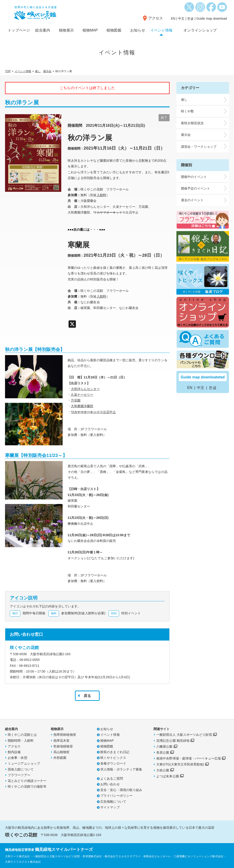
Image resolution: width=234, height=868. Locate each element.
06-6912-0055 (29, 660)
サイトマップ (110, 807)
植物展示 (66, 30)
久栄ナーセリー (82, 395)
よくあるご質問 (112, 778)
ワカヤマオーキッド (85, 412)
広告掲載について (113, 802)
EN (173, 18)
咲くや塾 (187, 111)
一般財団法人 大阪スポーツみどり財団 (184, 735)
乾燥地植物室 (63, 746)
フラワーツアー (19, 775)
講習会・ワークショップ (199, 147)
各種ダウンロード (113, 763)
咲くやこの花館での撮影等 (27, 786)
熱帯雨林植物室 (65, 735)
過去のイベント (192, 200)
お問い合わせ (110, 784)
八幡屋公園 (164, 747)
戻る (87, 696)
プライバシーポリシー (116, 796)
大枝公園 (163, 770)
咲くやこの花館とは (22, 735)
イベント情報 (161, 30)
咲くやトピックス (113, 758)
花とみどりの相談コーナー (27, 781)
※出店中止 (108, 412)
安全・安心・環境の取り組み (121, 790)
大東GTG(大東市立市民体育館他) (180, 764)
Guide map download (212, 18)
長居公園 (163, 752)
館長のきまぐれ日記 (115, 752)
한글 (190, 18)
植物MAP (90, 30)
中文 (181, 18)
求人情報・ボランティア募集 (121, 769)
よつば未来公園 (168, 776)
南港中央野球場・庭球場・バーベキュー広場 (189, 758)
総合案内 (43, 30)
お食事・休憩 (17, 758)
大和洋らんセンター (85, 389)
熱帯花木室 (62, 741)
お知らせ (138, 30)
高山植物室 (62, 752)
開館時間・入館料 (21, 741)
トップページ (19, 30)
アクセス (156, 18)
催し (38, 71)
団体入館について (21, 769)
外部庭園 (60, 758)
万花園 (76, 400)
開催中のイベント (194, 177)
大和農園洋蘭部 (82, 406)
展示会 (47, 71)
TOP (8, 71)
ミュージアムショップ (24, 763)
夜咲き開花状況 (192, 123)
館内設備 (14, 752)
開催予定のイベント (195, 188)
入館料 (101, 195)
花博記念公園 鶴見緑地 (173, 741)
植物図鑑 (114, 30)
